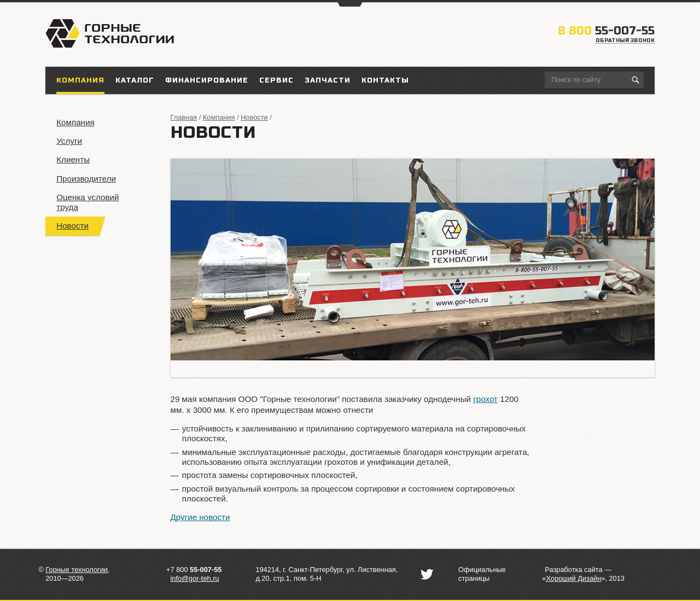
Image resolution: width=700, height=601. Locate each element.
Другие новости (200, 517)
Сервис (276, 80)
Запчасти (328, 80)
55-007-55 (606, 31)
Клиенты (73, 159)
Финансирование (207, 80)
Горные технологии (77, 570)
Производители (86, 179)
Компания (75, 122)
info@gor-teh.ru (194, 578)
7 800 (196, 570)
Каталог (135, 80)
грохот (485, 399)
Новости (72, 226)
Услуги (69, 141)
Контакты (385, 80)
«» (573, 578)
